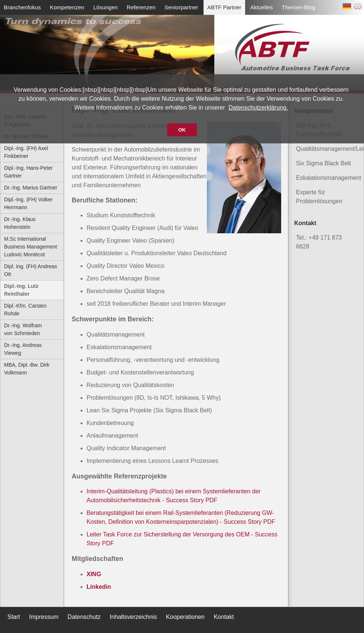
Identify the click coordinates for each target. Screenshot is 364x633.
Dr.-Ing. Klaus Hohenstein (20, 223)
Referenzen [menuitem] (141, 7)
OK (182, 130)
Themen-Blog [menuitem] (299, 7)
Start (14, 617)
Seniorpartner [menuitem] (181, 7)
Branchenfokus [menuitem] (22, 7)
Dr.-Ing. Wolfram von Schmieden (23, 329)
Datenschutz (84, 617)
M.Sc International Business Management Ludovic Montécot (30, 247)
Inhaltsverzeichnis (133, 617)
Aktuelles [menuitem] (262, 7)
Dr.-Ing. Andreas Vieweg (23, 349)
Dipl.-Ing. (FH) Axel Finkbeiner (26, 152)
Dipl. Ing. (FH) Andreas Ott (30, 270)
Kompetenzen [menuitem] (67, 7)
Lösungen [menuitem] (105, 7)
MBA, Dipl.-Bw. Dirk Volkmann (27, 369)
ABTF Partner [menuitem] (224, 7)
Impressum (44, 617)
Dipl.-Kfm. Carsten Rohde (25, 310)
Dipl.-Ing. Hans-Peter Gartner (28, 172)
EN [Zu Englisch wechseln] (358, 8)
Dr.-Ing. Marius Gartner (31, 188)
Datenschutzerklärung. (258, 108)
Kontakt (224, 617)
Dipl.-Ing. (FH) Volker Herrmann (28, 203)
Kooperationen (185, 617)
